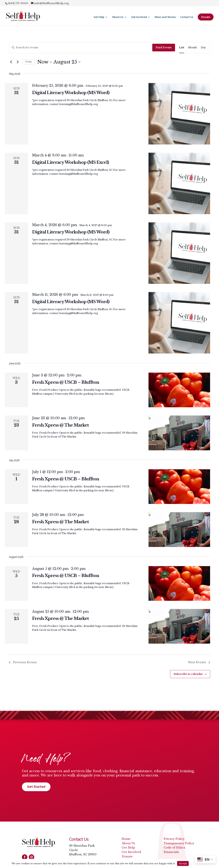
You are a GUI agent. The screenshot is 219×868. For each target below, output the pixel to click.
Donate (206, 17)
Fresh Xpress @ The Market (60, 425)
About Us (118, 17)
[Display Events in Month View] (192, 48)
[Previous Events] (11, 62)
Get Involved (139, 17)
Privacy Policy (174, 839)
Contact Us (187, 17)
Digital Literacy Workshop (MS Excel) (71, 162)
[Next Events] (18, 62)
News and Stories (165, 17)
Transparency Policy (179, 843)
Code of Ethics (175, 848)
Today (28, 62)
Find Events (164, 47)
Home (126, 839)
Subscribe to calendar (188, 674)
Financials (171, 852)
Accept (183, 863)
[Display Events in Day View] (203, 48)
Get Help (99, 17)
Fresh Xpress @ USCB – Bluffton (66, 382)
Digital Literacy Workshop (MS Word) (71, 93)
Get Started (36, 787)
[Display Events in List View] (182, 48)
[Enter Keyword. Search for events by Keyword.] (81, 48)
